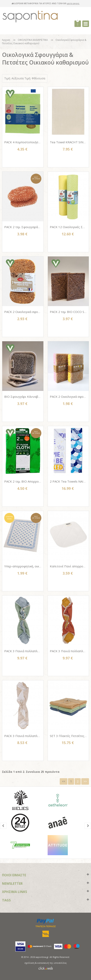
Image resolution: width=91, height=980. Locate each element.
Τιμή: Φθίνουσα (35, 78)
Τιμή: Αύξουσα (14, 78)
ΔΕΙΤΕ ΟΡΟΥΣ (73, 4)
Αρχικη (6, 40)
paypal (45, 921)
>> (85, 781)
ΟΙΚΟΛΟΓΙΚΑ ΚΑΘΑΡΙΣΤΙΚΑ (33, 40)
